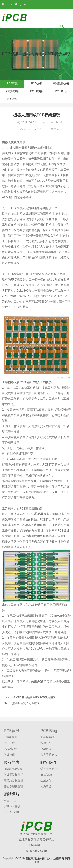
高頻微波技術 (61, 83)
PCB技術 (36, 83)
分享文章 (54, 129)
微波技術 (9, 755)
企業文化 (46, 781)
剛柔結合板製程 (13, 781)
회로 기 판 (10, 801)
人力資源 (46, 786)
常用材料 (46, 743)
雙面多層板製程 (13, 786)
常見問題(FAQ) (49, 755)
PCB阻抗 (46, 749)
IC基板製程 (47, 737)
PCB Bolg (61, 91)
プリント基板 (12, 806)
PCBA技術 (36, 91)
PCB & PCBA (12, 812)
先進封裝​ (12, 99)
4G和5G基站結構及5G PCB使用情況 (34, 697)
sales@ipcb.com (37, 851)
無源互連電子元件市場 (26, 703)
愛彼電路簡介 (49, 769)
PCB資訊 (12, 83)
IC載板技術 (12, 91)
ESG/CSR (46, 775)
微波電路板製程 (13, 775)
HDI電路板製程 (13, 769)
